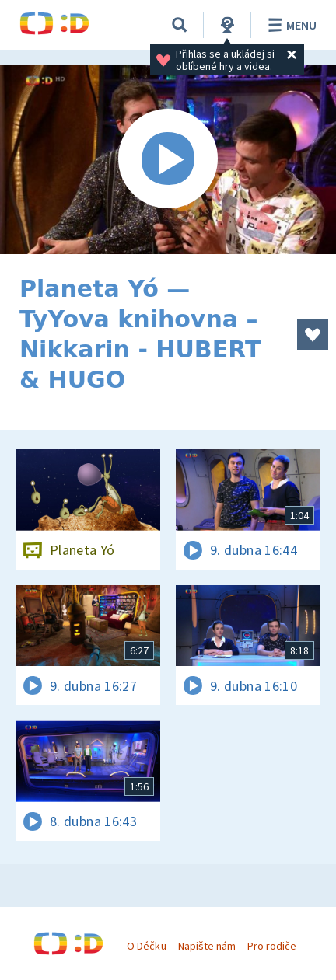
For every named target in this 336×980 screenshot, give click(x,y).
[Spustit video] (168, 160)
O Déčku (146, 946)
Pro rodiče (272, 946)
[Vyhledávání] (180, 25)
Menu (290, 25)
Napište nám (207, 946)
